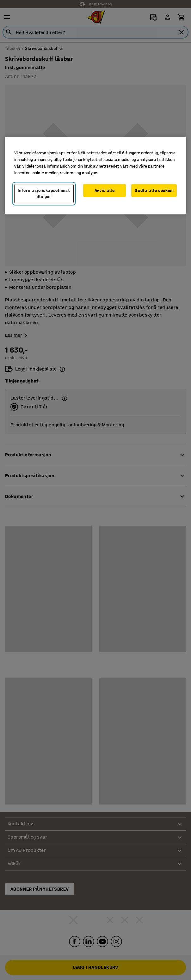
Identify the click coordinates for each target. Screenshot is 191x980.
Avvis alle (105, 190)
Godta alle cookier (154, 190)
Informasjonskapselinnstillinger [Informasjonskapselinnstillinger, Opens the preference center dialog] (44, 194)
